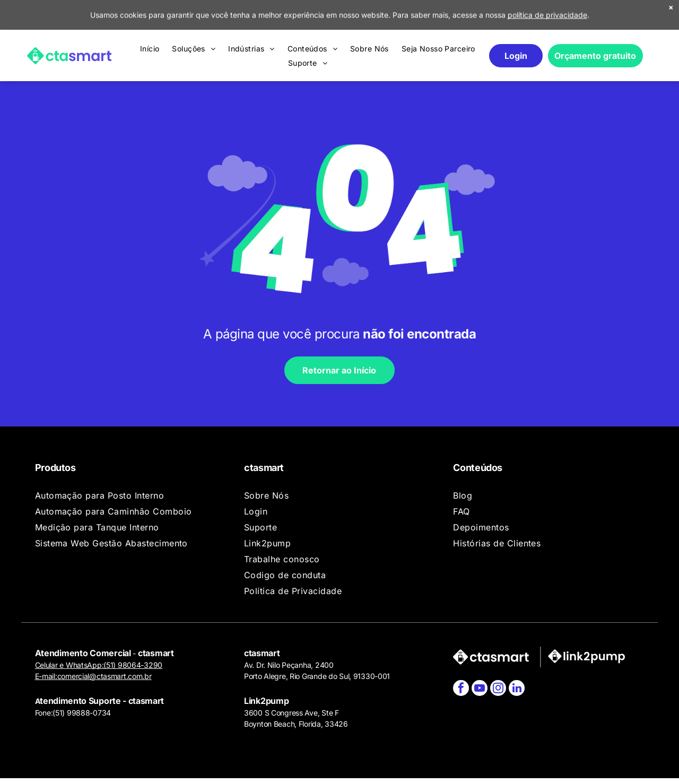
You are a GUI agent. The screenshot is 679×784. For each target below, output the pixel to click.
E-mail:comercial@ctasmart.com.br (93, 676)
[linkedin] (517, 689)
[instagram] (498, 689)
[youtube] (480, 689)
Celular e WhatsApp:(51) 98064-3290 (99, 665)
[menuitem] (150, 18)
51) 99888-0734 (83, 713)
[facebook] (461, 689)
